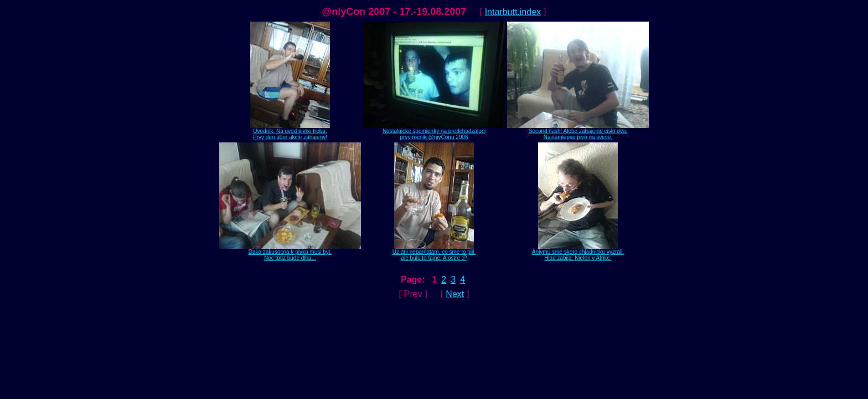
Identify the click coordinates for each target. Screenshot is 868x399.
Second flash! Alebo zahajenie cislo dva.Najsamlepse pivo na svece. (578, 132)
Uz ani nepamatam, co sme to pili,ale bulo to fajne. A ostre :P (434, 252)
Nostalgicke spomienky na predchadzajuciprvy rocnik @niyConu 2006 (434, 132)
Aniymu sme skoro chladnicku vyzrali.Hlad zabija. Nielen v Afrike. (578, 252)
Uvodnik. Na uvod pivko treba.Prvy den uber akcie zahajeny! (290, 132)
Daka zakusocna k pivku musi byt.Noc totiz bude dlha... (290, 252)
